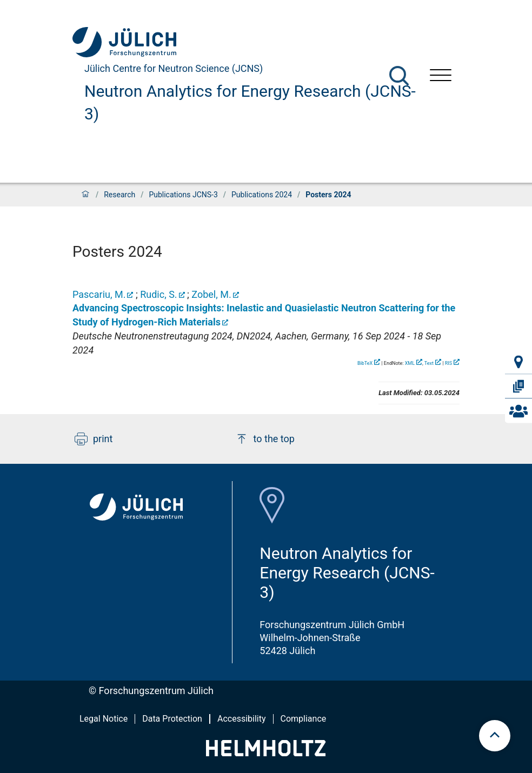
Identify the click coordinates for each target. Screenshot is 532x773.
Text (429, 363)
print (94, 439)
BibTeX (365, 363)
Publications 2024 (262, 195)
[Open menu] (441, 76)
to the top (265, 439)
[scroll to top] (495, 736)
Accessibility (242, 719)
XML (410, 363)
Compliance (304, 719)
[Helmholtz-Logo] (266, 753)
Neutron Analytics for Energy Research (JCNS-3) (250, 102)
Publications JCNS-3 (183, 195)
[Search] (399, 76)
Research (119, 195)
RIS (448, 363)
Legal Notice (104, 719)
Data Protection (172, 719)
